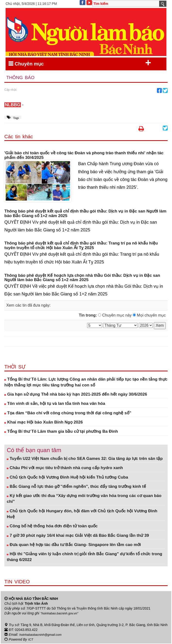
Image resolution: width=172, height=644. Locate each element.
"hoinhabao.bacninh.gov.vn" (61, 614)
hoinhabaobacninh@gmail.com (43, 635)
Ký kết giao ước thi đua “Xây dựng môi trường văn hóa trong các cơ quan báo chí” (84, 499)
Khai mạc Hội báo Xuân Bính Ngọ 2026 (44, 423)
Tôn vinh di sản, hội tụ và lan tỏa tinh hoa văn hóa (55, 404)
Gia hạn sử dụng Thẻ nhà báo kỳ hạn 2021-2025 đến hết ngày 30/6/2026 (76, 395)
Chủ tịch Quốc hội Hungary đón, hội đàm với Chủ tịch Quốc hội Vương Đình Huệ (82, 514)
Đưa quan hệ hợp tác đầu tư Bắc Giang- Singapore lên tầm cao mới (74, 545)
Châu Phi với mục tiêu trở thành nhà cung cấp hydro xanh (65, 469)
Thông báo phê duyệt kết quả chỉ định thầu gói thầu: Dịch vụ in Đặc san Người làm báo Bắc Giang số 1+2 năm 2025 (85, 214)
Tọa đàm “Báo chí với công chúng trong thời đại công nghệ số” (68, 413)
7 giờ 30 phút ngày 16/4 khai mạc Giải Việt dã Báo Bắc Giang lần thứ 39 (78, 536)
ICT (31, 640)
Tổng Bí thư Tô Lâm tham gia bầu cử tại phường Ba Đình (61, 432)
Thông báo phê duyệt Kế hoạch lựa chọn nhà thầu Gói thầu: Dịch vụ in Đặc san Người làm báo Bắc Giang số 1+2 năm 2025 (82, 278)
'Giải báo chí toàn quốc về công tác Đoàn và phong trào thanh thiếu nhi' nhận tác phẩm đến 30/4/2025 (84, 156)
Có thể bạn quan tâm (34, 451)
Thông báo (22, 78)
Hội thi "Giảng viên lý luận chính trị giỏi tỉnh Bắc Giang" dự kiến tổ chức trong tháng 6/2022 (85, 557)
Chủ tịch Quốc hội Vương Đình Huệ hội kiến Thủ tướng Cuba (67, 478)
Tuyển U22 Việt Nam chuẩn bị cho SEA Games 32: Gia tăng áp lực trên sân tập (85, 459)
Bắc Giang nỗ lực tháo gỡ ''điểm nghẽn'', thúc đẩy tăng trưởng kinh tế (76, 487)
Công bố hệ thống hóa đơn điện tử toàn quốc (52, 527)
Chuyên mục (80, 63)
